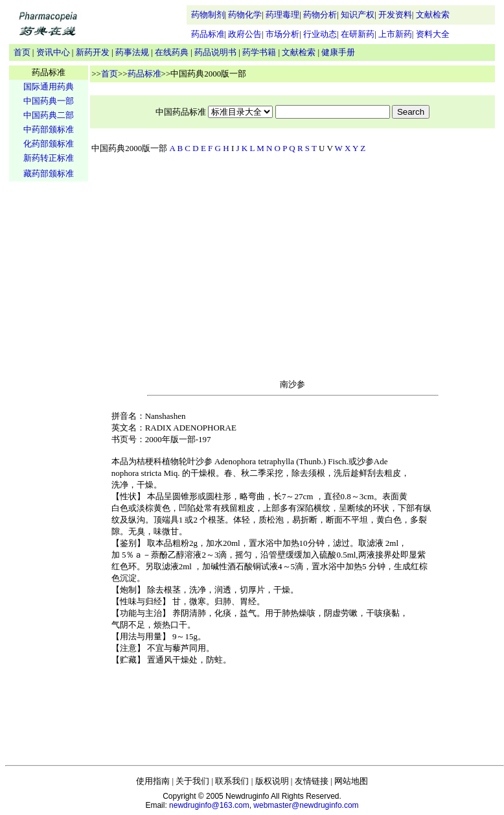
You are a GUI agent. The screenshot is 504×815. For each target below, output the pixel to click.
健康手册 (338, 52)
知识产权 (358, 15)
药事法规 (132, 52)
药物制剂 (208, 15)
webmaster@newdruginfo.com (306, 805)
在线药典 (172, 52)
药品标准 (208, 34)
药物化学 (245, 15)
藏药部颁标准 (49, 173)
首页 (22, 52)
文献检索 (433, 15)
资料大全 (433, 34)
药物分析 (320, 15)
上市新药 (395, 34)
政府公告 (245, 34)
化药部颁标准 (49, 144)
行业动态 (320, 34)
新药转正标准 (49, 158)
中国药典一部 (49, 101)
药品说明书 (215, 52)
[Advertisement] (49, 386)
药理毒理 (282, 15)
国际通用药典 (49, 87)
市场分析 (282, 34)
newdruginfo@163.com (209, 805)
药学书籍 (259, 52)
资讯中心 (53, 52)
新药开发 (93, 52)
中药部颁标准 (49, 129)
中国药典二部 (49, 115)
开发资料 (395, 15)
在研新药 (358, 34)
